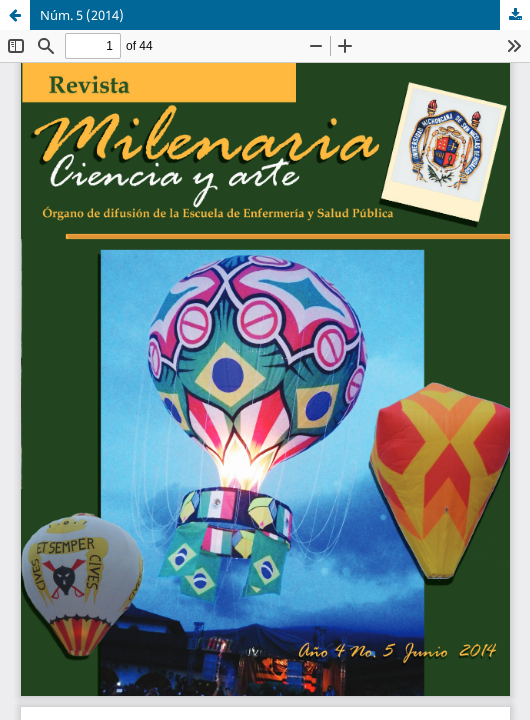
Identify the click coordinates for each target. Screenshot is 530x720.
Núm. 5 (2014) (82, 15)
